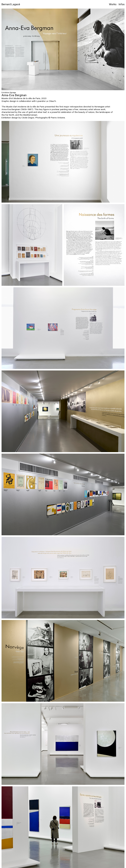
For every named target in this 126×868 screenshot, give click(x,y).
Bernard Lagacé (11, 5)
